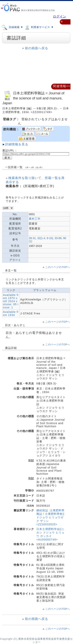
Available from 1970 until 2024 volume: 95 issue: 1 (11, 301)
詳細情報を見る (17, 144)
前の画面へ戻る (36, 48)
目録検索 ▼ (12, 27)
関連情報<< (62, 86)
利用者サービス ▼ (39, 27)
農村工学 (35, 219)
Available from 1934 (11, 313)
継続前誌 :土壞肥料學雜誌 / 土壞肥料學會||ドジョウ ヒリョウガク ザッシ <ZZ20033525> (51, 517)
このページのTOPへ (58, 267)
